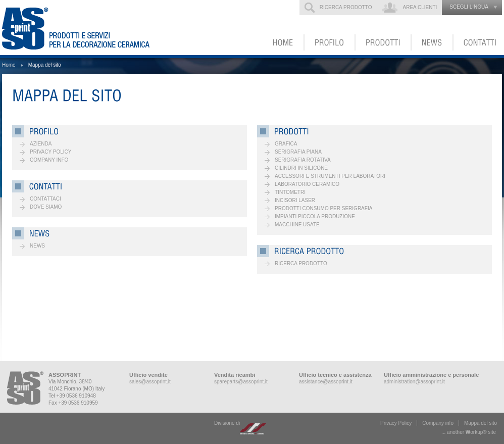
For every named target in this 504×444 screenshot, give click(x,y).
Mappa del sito (481, 423)
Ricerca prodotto (346, 7)
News (37, 246)
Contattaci (45, 199)
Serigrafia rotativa (303, 160)
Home (9, 65)
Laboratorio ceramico (307, 184)
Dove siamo (46, 207)
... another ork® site (469, 432)
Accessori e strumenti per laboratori (330, 176)
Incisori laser (295, 200)
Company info (49, 160)
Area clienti (420, 7)
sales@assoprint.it (150, 382)
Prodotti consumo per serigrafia (323, 208)
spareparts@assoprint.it (241, 382)
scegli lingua (469, 7)
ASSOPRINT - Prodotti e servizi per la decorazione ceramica (82, 28)
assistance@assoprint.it (326, 382)
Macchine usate (297, 225)
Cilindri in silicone (301, 168)
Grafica (286, 144)
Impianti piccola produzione (315, 216)
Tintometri (290, 192)
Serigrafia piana (298, 152)
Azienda (41, 144)
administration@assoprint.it (414, 382)
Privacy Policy (51, 152)
